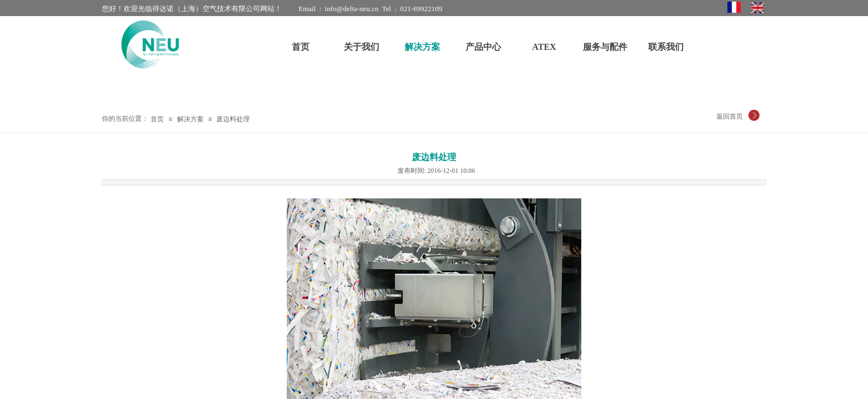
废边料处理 (233, 119)
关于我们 (361, 47)
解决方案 (190, 119)
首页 (157, 119)
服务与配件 (605, 47)
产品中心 (483, 47)
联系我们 (666, 47)
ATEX (544, 47)
